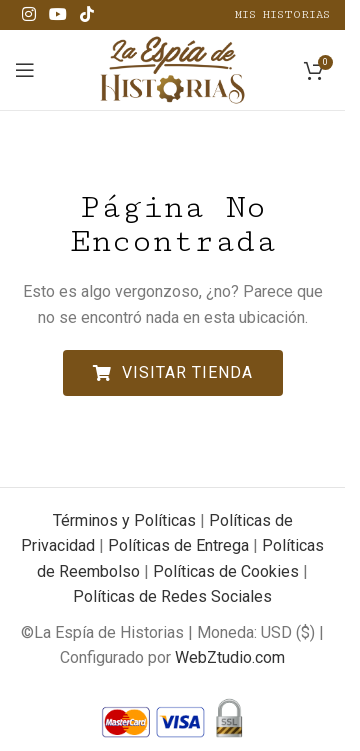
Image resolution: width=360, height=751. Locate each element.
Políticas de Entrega (178, 545)
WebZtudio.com (230, 657)
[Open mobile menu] (25, 70)
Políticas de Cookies (226, 571)
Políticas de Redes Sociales (172, 596)
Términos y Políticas (124, 520)
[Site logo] (172, 68)
